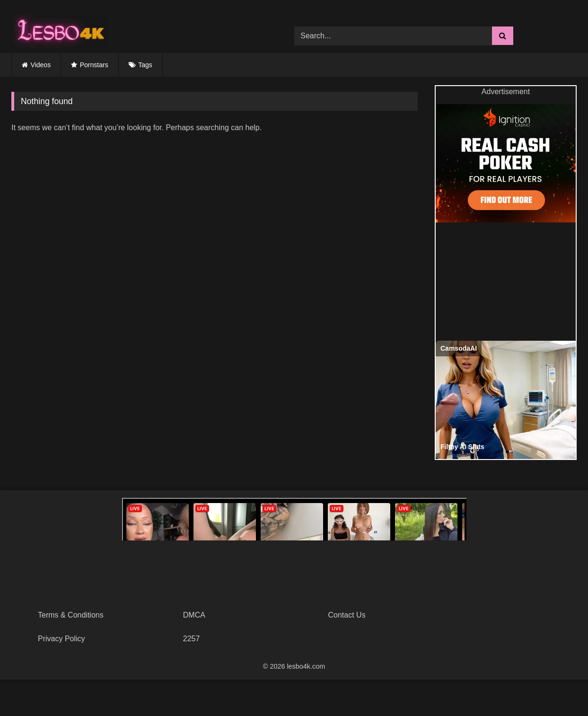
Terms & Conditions (71, 615)
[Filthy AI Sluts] (507, 400)
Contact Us (347, 615)
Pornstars (94, 65)
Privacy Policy (61, 639)
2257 (192, 639)
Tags (145, 65)
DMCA (194, 615)
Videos (41, 65)
